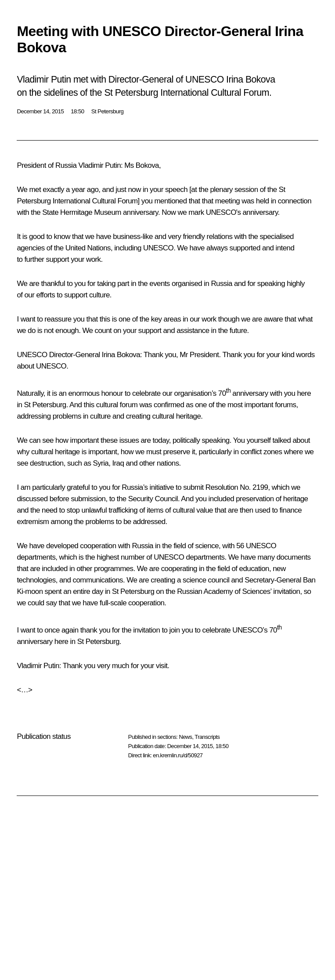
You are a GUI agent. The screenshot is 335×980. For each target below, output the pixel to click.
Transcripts (207, 737)
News (185, 737)
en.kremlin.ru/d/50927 (178, 755)
